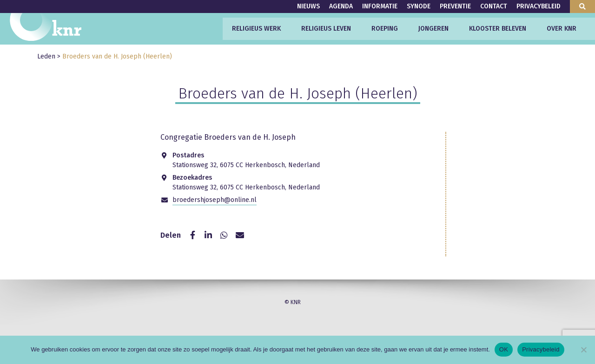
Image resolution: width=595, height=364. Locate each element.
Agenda (341, 6)
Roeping (385, 29)
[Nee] (583, 350)
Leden (46, 56)
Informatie (380, 6)
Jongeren (433, 29)
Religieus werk (256, 29)
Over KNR (562, 29)
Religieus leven (326, 29)
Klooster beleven (498, 29)
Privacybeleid (539, 6)
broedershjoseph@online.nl (215, 200)
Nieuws (308, 6)
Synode (419, 6)
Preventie (455, 6)
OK (504, 349)
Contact (494, 6)
